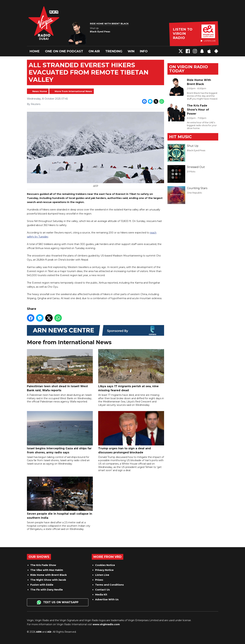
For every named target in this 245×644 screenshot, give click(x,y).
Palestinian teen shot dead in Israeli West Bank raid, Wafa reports (60, 370)
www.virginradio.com (106, 624)
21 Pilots (191, 171)
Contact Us (102, 590)
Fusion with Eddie (42, 585)
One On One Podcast (64, 51)
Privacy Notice (104, 570)
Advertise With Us (107, 599)
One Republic (195, 193)
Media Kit (101, 595)
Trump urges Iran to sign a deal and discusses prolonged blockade (131, 432)
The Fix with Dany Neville (47, 590)
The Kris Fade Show (43, 565)
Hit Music (180, 137)
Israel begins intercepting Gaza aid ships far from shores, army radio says (60, 432)
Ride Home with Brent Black (49, 575)
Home (35, 51)
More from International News (73, 91)
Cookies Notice (105, 565)
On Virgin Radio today (189, 69)
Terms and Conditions (109, 585)
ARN (39, 632)
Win (131, 51)
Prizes (99, 580)
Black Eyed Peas (196, 150)
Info (144, 51)
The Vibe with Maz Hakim (47, 570)
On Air (94, 51)
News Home (40, 91)
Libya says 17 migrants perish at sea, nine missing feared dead (131, 370)
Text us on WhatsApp (58, 602)
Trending (114, 51)
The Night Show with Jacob (48, 580)
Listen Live (102, 575)
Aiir (49, 632)
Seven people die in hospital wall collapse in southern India (60, 498)
